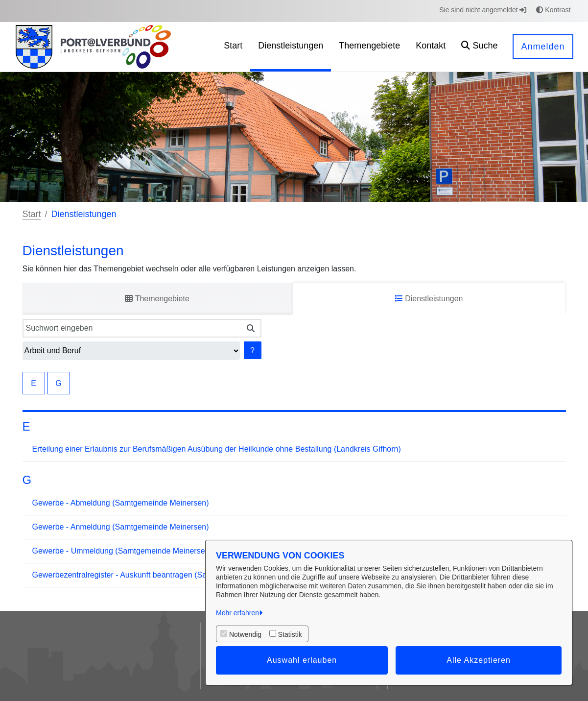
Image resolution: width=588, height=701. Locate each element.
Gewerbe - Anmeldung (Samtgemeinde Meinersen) (121, 527)
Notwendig (245, 634)
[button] (479, 47)
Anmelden (543, 47)
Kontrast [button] (553, 10)
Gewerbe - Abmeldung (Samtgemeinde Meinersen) (121, 503)
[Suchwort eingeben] (132, 328)
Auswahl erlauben (302, 660)
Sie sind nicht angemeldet (483, 10)
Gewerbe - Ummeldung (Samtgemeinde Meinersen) (122, 551)
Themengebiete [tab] (157, 299)
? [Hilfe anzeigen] (252, 350)
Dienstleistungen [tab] (429, 299)
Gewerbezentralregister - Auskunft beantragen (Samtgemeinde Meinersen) (162, 575)
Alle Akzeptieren (479, 660)
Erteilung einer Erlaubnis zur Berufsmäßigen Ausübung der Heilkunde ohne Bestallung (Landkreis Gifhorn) (217, 449)
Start (32, 214)
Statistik (290, 634)
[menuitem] (233, 47)
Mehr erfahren (237, 613)
